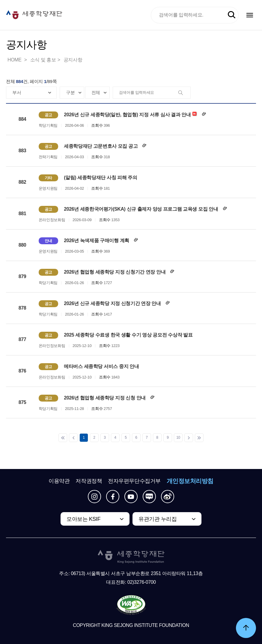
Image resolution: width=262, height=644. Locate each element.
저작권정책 (89, 481)
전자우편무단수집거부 (134, 481)
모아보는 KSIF (83, 519)
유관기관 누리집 (158, 519)
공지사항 (73, 60)
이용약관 (59, 481)
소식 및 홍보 (43, 60)
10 (178, 438)
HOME (15, 60)
